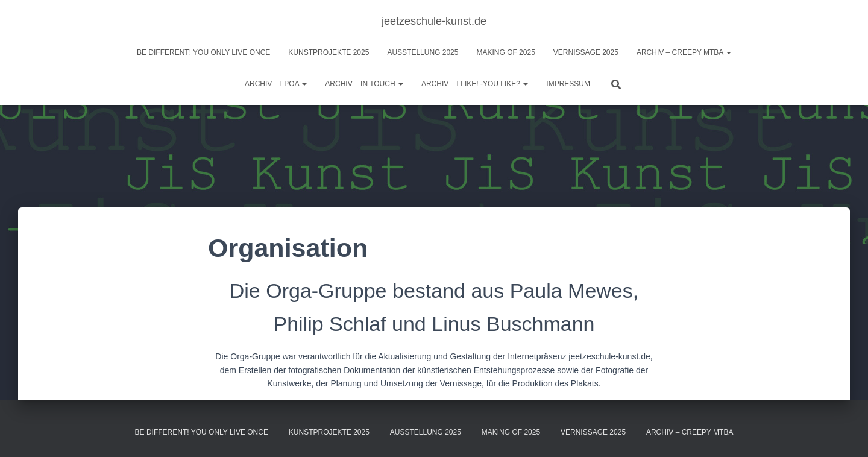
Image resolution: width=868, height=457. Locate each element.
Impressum (568, 84)
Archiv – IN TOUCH (364, 84)
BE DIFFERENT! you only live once (203, 52)
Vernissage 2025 (586, 52)
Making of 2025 (505, 52)
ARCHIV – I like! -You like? (475, 84)
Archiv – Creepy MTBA (684, 52)
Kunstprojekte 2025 (329, 52)
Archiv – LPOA (276, 84)
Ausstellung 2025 (423, 52)
